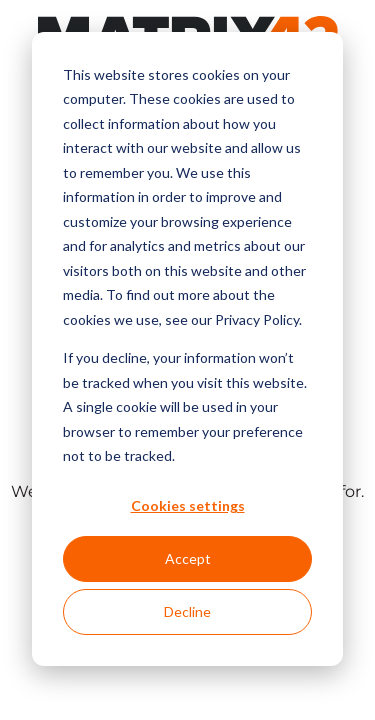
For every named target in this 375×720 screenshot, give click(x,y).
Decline (187, 611)
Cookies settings (188, 505)
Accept (188, 558)
